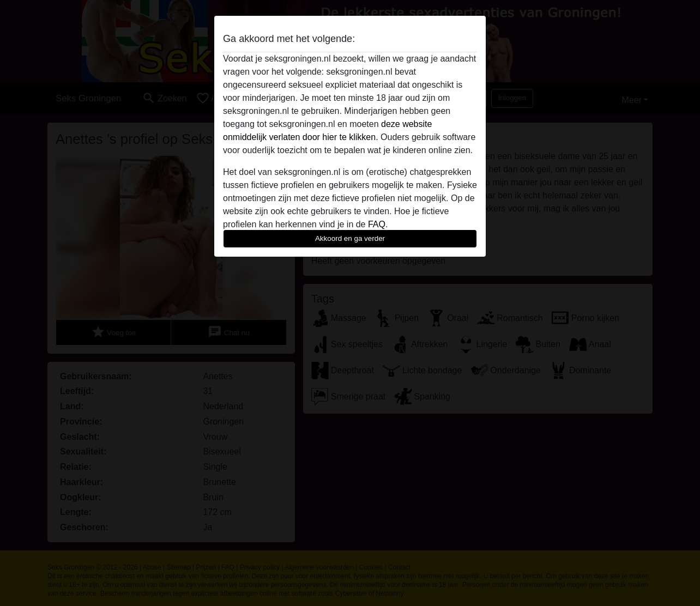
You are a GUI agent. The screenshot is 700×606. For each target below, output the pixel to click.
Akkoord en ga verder (350, 238)
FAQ (377, 224)
